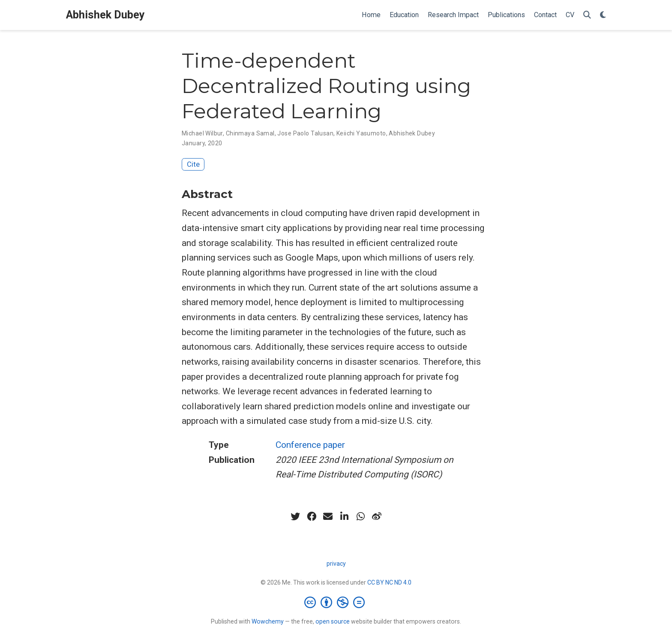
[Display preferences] (603, 15)
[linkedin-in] (344, 516)
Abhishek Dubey (105, 15)
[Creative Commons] (336, 602)
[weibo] (377, 516)
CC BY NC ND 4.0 (389, 582)
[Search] (587, 15)
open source (333, 621)
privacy (336, 564)
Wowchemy (268, 621)
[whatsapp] (360, 516)
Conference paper (310, 445)
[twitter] (295, 516)
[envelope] (328, 516)
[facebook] (312, 516)
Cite (193, 164)
